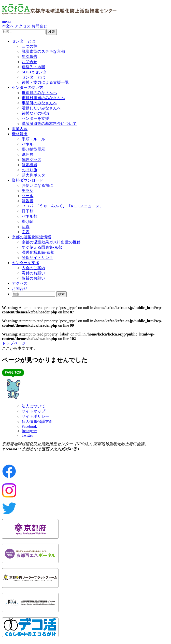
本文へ (8, 26)
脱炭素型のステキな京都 (43, 51)
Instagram (29, 431)
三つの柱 (29, 46)
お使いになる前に (37, 185)
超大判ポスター (35, 175)
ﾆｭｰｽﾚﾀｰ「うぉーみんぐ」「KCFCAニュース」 (63, 206)
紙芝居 (28, 154)
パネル (28, 144)
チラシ (28, 191)
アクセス (23, 26)
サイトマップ (33, 411)
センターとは (33, 77)
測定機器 (29, 165)
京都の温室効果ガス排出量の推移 (51, 242)
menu (6, 21)
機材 (20, 134)
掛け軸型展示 (33, 149)
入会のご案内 (33, 268)
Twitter (27, 435)
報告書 (28, 201)
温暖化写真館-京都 (38, 252)
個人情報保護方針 (37, 422)
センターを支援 (35, 118)
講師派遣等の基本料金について (49, 124)
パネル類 (29, 216)
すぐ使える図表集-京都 (42, 247)
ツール (28, 196)
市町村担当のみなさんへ (43, 98)
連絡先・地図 (33, 67)
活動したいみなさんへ (41, 108)
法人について (33, 406)
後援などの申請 (35, 113)
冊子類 (28, 211)
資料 (28, 180)
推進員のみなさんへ (39, 93)
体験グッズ (31, 160)
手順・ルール (33, 139)
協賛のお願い (33, 278)
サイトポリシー (35, 416)
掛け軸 (28, 221)
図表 (26, 232)
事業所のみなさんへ (39, 103)
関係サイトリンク (37, 258)
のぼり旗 (29, 170)
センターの (28, 87)
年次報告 (29, 57)
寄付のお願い (33, 273)
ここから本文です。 (20, 348)
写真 (26, 227)
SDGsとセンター (36, 72)
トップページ (14, 343)
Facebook (29, 426)
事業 (20, 129)
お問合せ (39, 26)
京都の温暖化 (31, 237)
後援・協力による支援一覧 (45, 82)
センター (24, 41)
